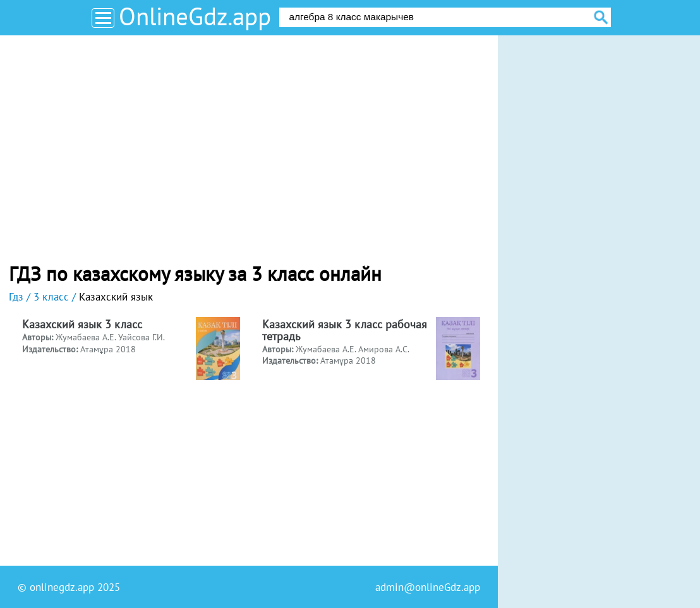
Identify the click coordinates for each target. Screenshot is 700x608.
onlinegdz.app (62, 587)
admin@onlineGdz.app (428, 587)
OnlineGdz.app (195, 16)
